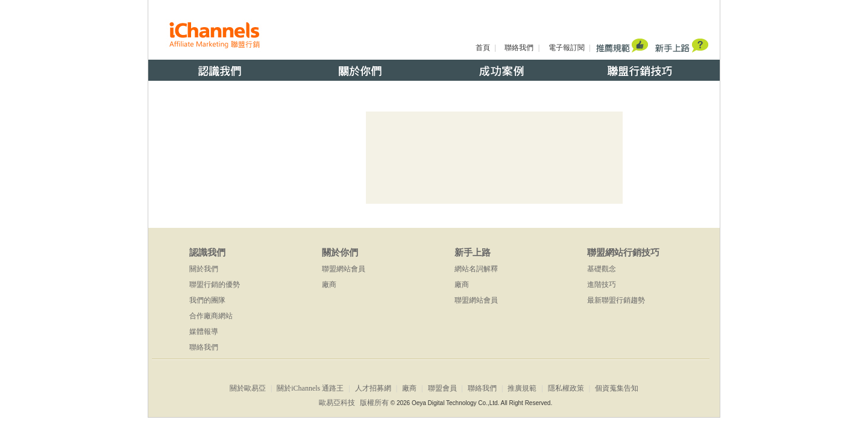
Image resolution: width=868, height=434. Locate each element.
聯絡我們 (519, 48)
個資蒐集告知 (617, 388)
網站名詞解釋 (476, 269)
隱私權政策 (566, 388)
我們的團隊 (207, 300)
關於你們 (340, 253)
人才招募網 (373, 388)
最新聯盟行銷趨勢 (616, 300)
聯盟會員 (442, 388)
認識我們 (207, 253)
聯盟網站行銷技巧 (623, 253)
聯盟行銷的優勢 (215, 285)
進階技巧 (602, 285)
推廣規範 (522, 388)
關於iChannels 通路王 (310, 388)
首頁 (483, 48)
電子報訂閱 (567, 48)
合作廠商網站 (211, 316)
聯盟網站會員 (344, 269)
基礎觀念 (602, 269)
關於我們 (204, 269)
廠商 (329, 285)
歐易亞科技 (337, 403)
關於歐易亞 (248, 388)
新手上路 (473, 253)
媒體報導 (204, 332)
